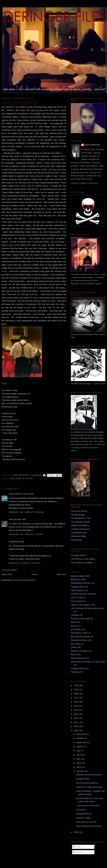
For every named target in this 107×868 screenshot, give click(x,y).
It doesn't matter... (84, 818)
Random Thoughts (79, 651)
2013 (77, 714)
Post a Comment (9, 570)
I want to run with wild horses (89, 787)
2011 (77, 722)
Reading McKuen (84, 814)
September (82, 742)
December (82, 734)
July (79, 751)
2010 (77, 726)
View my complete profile (84, 183)
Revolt (74, 655)
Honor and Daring (79, 511)
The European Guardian (82, 563)
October (80, 738)
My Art (74, 626)
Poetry (74, 647)
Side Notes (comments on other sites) (88, 662)
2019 (77, 689)
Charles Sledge (78, 515)
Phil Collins (76, 644)
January (80, 771)
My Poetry (28, 479)
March (80, 767)
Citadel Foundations (80, 525)
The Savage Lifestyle (80, 522)
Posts (76, 847)
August (80, 747)
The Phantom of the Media (83, 559)
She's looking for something (88, 826)
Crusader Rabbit (78, 555)
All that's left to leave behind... (89, 775)
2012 (77, 718)
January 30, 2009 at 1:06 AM (26, 534)
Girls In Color (77, 598)
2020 (77, 685)
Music (73, 622)
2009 (77, 731)
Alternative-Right (78, 536)
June (79, 755)
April (79, 763)
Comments (79, 852)
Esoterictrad (76, 540)
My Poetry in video (79, 633)
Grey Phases (77, 601)
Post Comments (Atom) (25, 580)
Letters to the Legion (80, 605)
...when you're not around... (88, 805)
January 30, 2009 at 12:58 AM (26, 512)
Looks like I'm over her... (87, 822)
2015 (77, 706)
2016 (77, 702)
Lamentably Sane (79, 533)
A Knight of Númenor (80, 529)
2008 (77, 832)
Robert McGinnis (78, 658)
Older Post (61, 574)
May (79, 759)
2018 (77, 694)
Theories (75, 672)
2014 (77, 710)
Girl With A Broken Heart (82, 594)
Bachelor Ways (78, 576)
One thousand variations (87, 783)
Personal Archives (79, 640)
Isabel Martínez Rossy (19, 494)
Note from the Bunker (81, 637)
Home (34, 574)
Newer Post (7, 574)
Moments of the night (80, 619)
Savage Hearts (83, 779)
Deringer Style (77, 587)
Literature (75, 615)
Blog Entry (16, 479)
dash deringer (15, 519)
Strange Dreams (78, 668)
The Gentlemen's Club (81, 518)
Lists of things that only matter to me (87, 608)
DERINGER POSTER (81, 583)
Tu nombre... (82, 810)
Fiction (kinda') (77, 590)
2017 (77, 698)
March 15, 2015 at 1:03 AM (25, 563)
